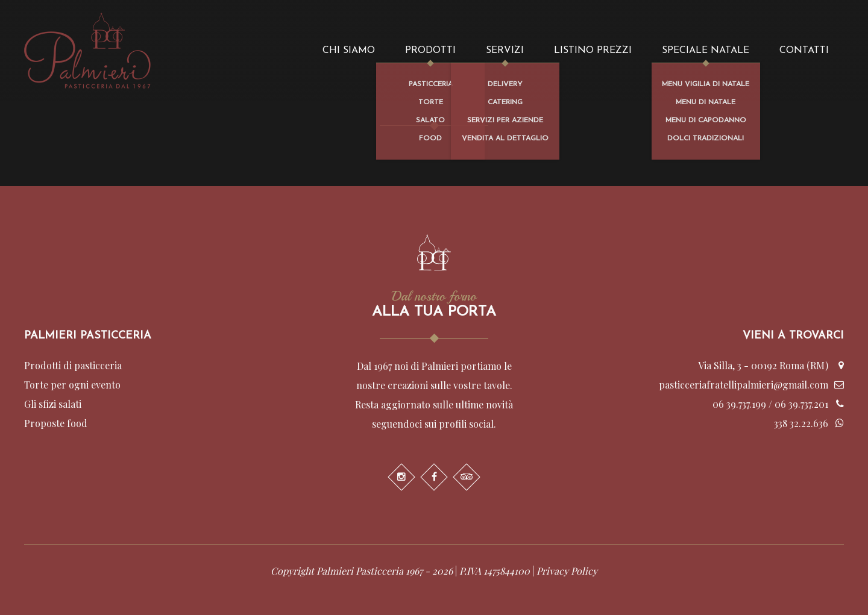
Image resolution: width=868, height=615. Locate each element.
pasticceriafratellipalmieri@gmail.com (744, 385)
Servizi (505, 51)
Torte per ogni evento (72, 385)
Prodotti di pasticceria (73, 365)
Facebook (434, 477)
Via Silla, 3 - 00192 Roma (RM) (763, 365)
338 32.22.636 (801, 423)
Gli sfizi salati (53, 404)
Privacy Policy (567, 571)
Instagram (401, 477)
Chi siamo (349, 51)
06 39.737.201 (801, 404)
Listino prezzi (593, 51)
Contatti (804, 51)
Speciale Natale (706, 51)
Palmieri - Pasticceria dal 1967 (87, 51)
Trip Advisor (467, 477)
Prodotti (430, 51)
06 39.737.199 (739, 404)
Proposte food (56, 423)
